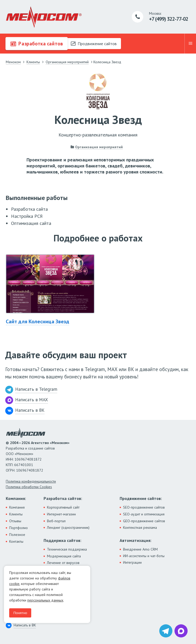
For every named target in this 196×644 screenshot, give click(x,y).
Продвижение (94, 44)
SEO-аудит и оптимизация (144, 514)
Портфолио (18, 528)
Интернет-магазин (61, 514)
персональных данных (45, 600)
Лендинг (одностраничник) (68, 527)
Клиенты (16, 514)
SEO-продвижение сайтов (144, 507)
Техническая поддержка (67, 549)
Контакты (16, 541)
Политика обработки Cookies (29, 487)
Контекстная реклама (140, 527)
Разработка (36, 44)
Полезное (17, 535)
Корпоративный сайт (63, 507)
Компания (17, 507)
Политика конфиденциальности (31, 481)
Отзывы (15, 521)
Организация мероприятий (99, 147)
